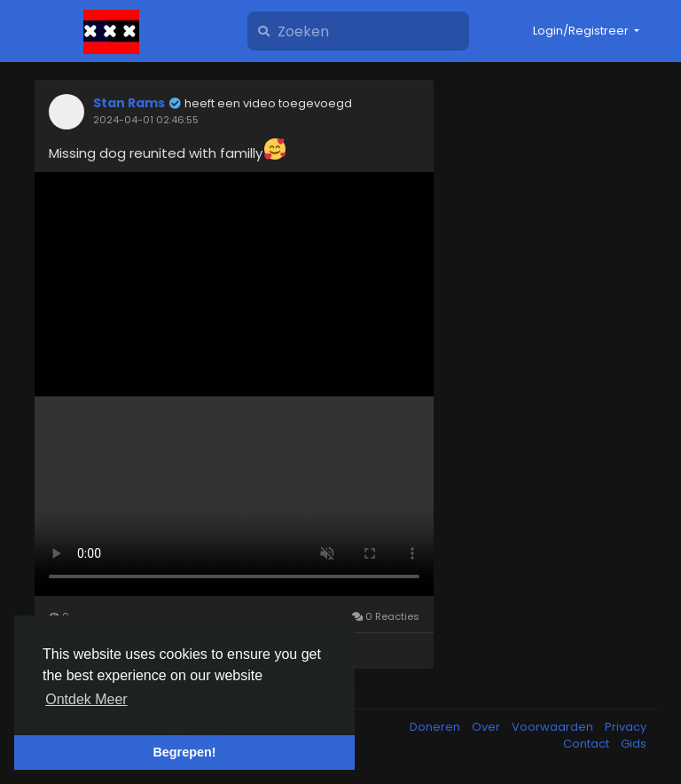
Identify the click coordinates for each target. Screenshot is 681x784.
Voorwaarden (554, 727)
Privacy (626, 727)
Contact (587, 744)
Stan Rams (129, 103)
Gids (634, 744)
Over (487, 727)
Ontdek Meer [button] (86, 699)
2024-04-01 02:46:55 (146, 120)
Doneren (436, 727)
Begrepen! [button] (184, 752)
